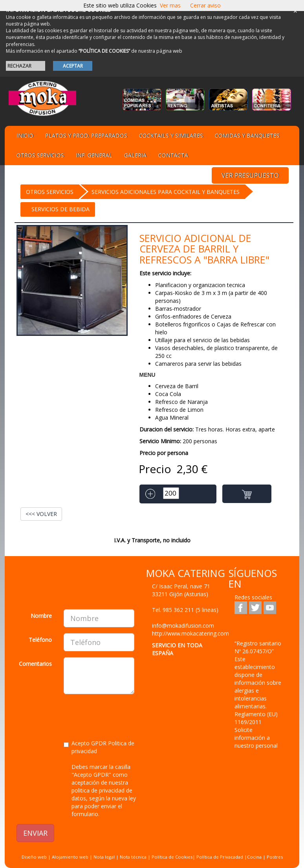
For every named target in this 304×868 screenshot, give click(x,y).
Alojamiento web (70, 857)
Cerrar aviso (205, 5)
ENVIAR (35, 833)
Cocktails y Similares (171, 135)
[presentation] (76, 715)
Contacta (173, 155)
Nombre (41, 616)
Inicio (25, 135)
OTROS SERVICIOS (50, 192)
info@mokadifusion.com (183, 626)
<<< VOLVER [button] (41, 514)
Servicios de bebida (60, 209)
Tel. (185, 610)
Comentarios (35, 664)
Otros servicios (40, 155)
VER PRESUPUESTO (250, 175)
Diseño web (34, 857)
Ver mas (170, 5)
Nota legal (104, 857)
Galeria (135, 155)
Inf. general (94, 155)
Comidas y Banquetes (247, 135)
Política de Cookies (172, 857)
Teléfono (40, 640)
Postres (275, 857)
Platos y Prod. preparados (86, 135)
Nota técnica (133, 857)
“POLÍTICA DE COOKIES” (104, 51)
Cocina (255, 857)
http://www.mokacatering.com (190, 633)
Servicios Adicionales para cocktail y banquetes (166, 192)
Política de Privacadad (220, 857)
